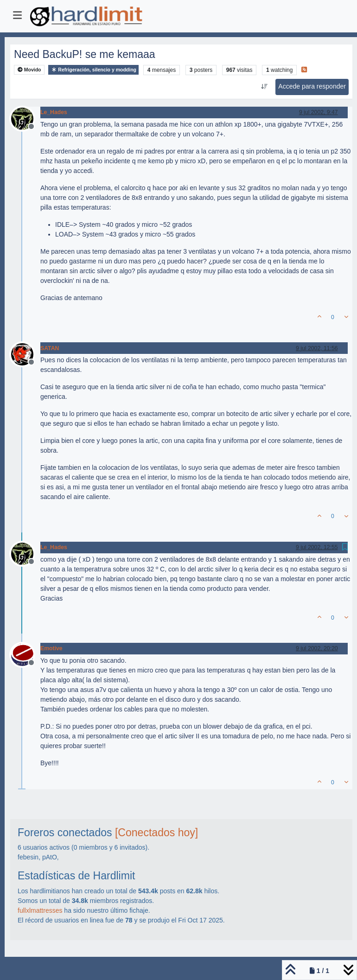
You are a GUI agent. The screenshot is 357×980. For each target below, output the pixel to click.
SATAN (50, 348)
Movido (29, 70)
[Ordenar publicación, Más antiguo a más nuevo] (264, 87)
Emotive (51, 648)
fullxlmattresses (40, 910)
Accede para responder (312, 86)
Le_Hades (54, 112)
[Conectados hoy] (156, 833)
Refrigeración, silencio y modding (93, 70)
